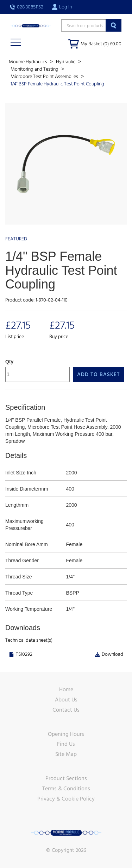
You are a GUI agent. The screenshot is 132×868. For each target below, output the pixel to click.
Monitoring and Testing (35, 69)
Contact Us (66, 710)
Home (66, 689)
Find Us (66, 744)
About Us (66, 700)
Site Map (66, 754)
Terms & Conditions (66, 789)
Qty (9, 362)
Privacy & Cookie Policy (66, 799)
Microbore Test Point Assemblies (45, 77)
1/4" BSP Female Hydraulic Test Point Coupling (57, 84)
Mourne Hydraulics (29, 62)
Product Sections (66, 778)
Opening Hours (66, 734)
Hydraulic (66, 62)
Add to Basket (99, 374)
